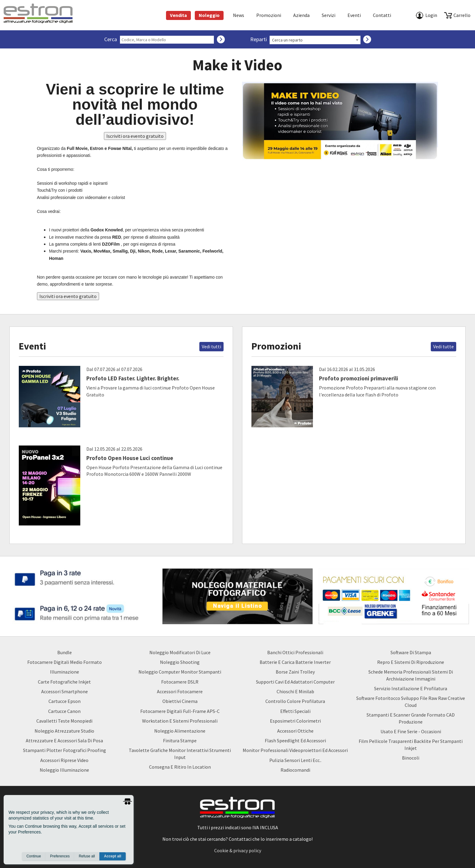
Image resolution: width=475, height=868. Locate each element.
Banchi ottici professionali (295, 652)
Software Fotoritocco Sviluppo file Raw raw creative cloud (411, 701)
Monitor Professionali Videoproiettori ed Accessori (295, 750)
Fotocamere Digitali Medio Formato (65, 662)
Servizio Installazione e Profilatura (411, 688)
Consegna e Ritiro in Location (180, 767)
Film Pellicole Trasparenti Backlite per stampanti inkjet (411, 744)
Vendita (178, 15)
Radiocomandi (295, 770)
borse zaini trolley (295, 672)
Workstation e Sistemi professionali (180, 721)
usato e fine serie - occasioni (411, 731)
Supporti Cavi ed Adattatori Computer (295, 682)
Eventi (354, 15)
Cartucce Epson (65, 701)
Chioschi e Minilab (295, 691)
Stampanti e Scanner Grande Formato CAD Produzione (411, 718)
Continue (34, 856)
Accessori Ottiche (295, 731)
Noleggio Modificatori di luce (180, 652)
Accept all (113, 856)
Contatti (382, 15)
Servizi (329, 15)
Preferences (60, 856)
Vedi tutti (211, 346)
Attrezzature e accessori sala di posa (64, 740)
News (239, 15)
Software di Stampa (411, 652)
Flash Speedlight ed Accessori (295, 740)
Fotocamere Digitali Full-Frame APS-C (180, 711)
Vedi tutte (443, 346)
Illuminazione (65, 672)
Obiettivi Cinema (180, 701)
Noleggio (209, 15)
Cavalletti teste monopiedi (64, 721)
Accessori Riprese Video (64, 760)
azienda (301, 15)
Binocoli (411, 758)
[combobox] (315, 40)
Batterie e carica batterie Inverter (295, 662)
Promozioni (269, 15)
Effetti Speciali (295, 711)
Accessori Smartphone (65, 691)
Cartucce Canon (64, 711)
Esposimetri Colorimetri (295, 721)
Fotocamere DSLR (180, 682)
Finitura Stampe (180, 740)
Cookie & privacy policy (238, 850)
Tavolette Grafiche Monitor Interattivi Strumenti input (180, 754)
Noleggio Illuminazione (64, 770)
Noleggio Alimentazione (180, 731)
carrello (462, 15)
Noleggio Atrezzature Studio (64, 731)
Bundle (65, 652)
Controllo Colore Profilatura (295, 701)
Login (431, 15)
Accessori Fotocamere (180, 691)
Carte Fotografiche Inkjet (64, 682)
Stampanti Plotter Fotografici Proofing (65, 750)
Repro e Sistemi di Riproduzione (411, 662)
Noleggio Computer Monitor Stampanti (180, 672)
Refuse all (87, 856)
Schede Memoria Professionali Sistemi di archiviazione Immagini (411, 675)
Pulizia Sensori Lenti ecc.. (295, 760)
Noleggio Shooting (180, 662)
